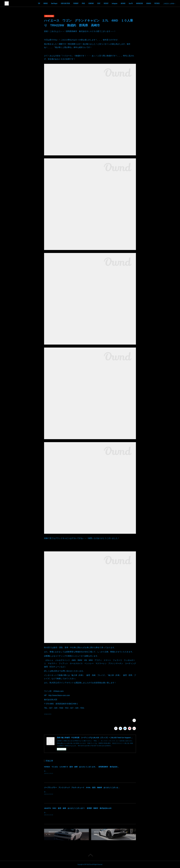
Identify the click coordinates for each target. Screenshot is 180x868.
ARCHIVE (123, 3)
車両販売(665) (48, 714)
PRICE (83, 3)
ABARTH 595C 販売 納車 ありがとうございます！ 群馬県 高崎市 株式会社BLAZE (78, 808)
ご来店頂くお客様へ (169, 3)
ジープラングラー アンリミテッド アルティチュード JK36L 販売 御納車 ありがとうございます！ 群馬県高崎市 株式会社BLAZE (95, 787)
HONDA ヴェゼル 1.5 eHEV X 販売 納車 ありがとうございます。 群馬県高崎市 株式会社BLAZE (83, 767)
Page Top (90, 855)
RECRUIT (106, 3)
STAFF (99, 3)
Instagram (115, 3)
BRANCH (149, 3)
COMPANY (91, 3)
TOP (39, 3)
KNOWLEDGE (140, 3)
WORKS (46, 3)
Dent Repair (54, 3)
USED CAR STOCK (65, 3)
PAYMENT (76, 3)
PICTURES (157, 3)
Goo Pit (131, 3)
